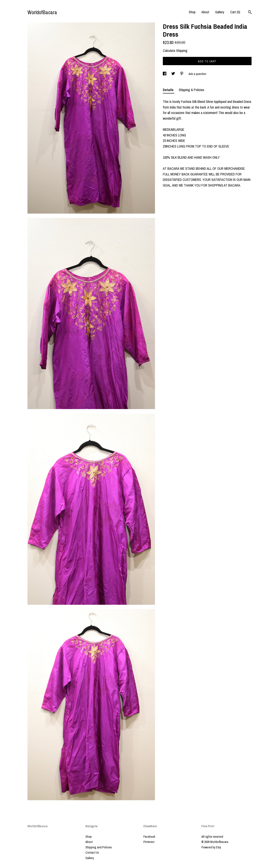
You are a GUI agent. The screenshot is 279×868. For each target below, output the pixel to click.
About (205, 12)
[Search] (250, 13)
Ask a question (197, 74)
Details (169, 90)
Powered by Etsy (211, 847)
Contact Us (92, 853)
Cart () (235, 12)
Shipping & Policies (191, 90)
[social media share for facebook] (165, 74)
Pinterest (149, 842)
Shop (192, 12)
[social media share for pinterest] (182, 74)
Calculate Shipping (175, 51)
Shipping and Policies (99, 847)
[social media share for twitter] (174, 74)
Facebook (149, 837)
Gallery (220, 12)
